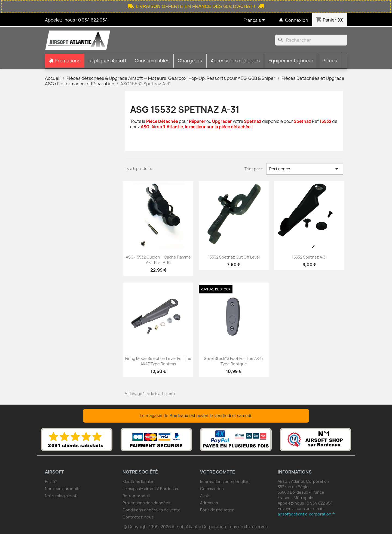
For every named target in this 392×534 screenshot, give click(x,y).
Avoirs (206, 496)
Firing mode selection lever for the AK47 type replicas (158, 361)
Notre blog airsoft (61, 496)
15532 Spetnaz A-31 (309, 257)
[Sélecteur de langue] (255, 20)
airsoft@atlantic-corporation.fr (307, 514)
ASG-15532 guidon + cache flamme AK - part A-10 (158, 260)
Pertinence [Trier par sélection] (305, 169)
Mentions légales (138, 482)
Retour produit (136, 496)
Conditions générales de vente (151, 510)
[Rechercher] (311, 40)
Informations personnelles (225, 482)
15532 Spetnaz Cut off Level (234, 257)
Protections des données (146, 503)
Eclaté (51, 482)
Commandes (212, 489)
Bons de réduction (217, 510)
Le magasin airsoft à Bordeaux (150, 489)
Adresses (209, 503)
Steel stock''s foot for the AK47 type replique (234, 361)
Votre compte (218, 472)
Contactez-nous (138, 517)
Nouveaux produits (63, 489)
